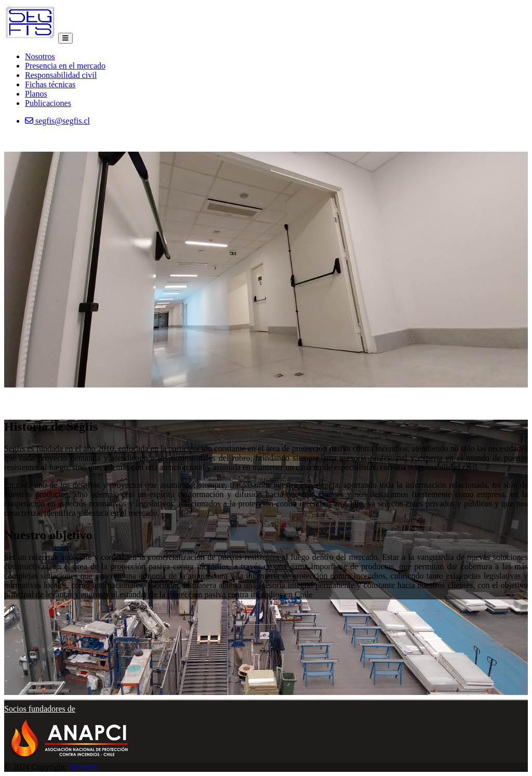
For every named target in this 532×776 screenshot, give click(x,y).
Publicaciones (48, 103)
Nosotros (40, 56)
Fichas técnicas (50, 84)
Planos (36, 94)
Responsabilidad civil (61, 75)
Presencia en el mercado (65, 66)
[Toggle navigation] (65, 38)
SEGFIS (83, 767)
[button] (69, 733)
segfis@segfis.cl (57, 121)
